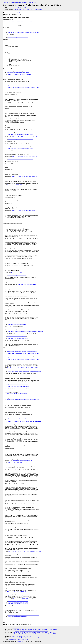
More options (28, 8)
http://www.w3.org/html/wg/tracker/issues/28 (18, 394)
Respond (22, 8)
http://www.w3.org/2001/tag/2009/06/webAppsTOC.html (26, 131)
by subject (33, 638)
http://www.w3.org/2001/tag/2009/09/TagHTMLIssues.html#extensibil (23, 418)
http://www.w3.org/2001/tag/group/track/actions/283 (25, 177)
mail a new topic (27, 636)
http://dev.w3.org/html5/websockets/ (20, 273)
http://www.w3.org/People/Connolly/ (21, 621)
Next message (18, 9)
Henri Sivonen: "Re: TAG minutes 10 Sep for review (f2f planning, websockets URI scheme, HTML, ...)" (36, 632)
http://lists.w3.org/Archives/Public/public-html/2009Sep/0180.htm (23, 368)
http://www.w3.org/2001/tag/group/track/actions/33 (25, 211)
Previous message (26, 9)
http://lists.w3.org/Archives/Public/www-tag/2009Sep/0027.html (24, 32)
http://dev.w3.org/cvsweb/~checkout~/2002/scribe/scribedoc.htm (24, 615)
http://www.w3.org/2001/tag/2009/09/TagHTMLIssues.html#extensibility (25, 422)
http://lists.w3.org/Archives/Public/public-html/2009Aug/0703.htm (23, 399)
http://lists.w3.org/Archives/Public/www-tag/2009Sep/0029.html (22, 85)
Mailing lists (11, 2)
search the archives (24, 639)
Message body (16, 8)
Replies (40, 9)
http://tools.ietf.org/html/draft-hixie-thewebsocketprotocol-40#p (23, 328)
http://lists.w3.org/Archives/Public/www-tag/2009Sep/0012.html (22, 351)
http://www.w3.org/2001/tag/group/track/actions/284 (25, 137)
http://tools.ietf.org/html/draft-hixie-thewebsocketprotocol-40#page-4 (26, 331)
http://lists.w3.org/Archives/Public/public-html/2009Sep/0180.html (25, 371)
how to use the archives (13, 639)
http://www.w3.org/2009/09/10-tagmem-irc (18, 37)
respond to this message (17, 636)
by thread (28, 638)
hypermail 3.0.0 (20, 642)
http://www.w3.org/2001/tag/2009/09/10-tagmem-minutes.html (18, 22)
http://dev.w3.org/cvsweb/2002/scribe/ (18, 616)
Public (17, 2)
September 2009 (32, 2)
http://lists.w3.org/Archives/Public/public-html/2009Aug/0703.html (25, 403)
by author (38, 638)
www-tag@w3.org (23, 2)
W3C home (5, 2)
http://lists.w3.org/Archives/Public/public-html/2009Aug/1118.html (25, 552)
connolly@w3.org (17, 13)
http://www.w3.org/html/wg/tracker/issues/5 (17, 384)
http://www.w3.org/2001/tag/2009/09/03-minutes (18, 72)
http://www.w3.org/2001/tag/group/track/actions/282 (25, 157)
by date (23, 638)
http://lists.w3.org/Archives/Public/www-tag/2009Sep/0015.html (22, 357)
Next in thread (34, 9)
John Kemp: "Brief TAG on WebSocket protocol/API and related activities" (31, 631)
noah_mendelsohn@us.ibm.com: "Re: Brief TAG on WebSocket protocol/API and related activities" (35, 630)
